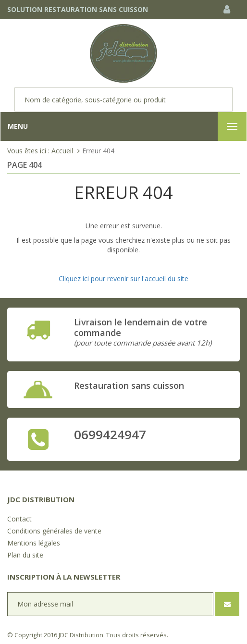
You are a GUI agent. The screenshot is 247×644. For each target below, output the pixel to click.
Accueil (62, 151)
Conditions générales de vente (54, 531)
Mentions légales (34, 543)
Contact (19, 519)
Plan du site (25, 555)
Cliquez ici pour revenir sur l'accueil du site (123, 279)
